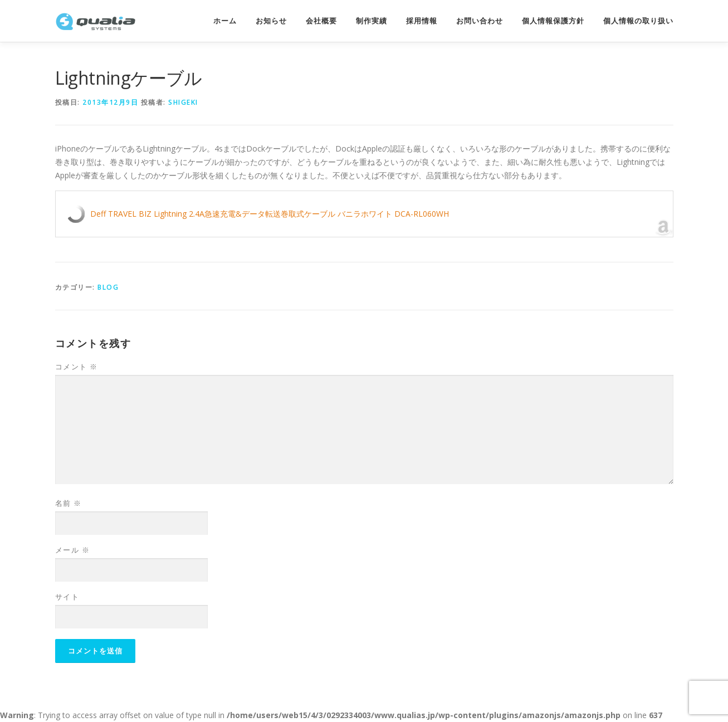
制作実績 (372, 21)
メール (73, 550)
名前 (69, 503)
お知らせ (271, 21)
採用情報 (422, 21)
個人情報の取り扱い (638, 21)
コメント (77, 367)
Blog (108, 287)
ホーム (225, 21)
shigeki (183, 102)
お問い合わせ (480, 21)
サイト (67, 597)
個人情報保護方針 (553, 21)
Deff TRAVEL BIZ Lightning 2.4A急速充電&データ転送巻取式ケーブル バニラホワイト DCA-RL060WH (270, 214)
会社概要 (321, 21)
